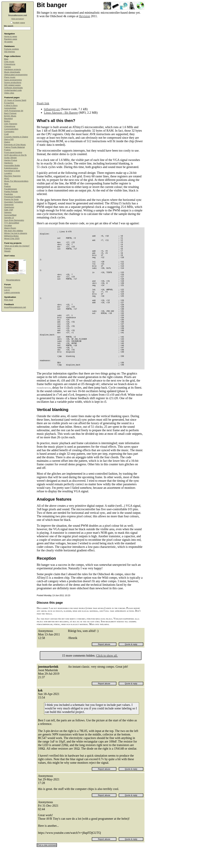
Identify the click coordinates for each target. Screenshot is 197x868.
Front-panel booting (13, 152)
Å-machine (9, 103)
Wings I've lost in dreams (16, 233)
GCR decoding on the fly (15, 155)
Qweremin (9, 205)
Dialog (7, 142)
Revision (85, 16)
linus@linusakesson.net (15, 307)
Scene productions (13, 82)
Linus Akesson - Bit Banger (61, 113)
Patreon (8, 248)
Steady (7, 251)
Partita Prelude (11, 192)
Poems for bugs (11, 199)
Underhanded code (13, 90)
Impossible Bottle (12, 165)
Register (8, 287)
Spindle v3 (9, 218)
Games (8, 67)
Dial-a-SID (9, 139)
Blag (6, 59)
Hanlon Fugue (11, 160)
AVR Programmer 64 (14, 111)
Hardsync (8, 163)
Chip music (9, 62)
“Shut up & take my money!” (17, 246)
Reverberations (13, 280)
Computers (9, 132)
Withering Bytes (11, 236)
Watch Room (10, 228)
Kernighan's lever (12, 171)
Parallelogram (10, 189)
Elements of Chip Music (15, 145)
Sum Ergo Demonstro (14, 220)
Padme (7, 186)
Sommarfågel (10, 215)
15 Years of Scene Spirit (15, 100)
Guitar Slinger (10, 158)
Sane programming (13, 80)
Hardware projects (13, 69)
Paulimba (8, 194)
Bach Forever (10, 113)
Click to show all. (107, 675)
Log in (7, 290)
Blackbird (8, 119)
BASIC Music (10, 116)
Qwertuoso (9, 207)
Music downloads (12, 72)
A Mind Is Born (11, 105)
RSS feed (9, 300)
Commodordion (11, 129)
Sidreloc (8, 212)
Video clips (9, 93)
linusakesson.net (18, 15)
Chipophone (10, 64)
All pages (8, 42)
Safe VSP (9, 210)
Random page (11, 39)
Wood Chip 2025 (12, 238)
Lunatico (8, 173)
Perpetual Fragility (12, 197)
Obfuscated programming (16, 75)
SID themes (10, 52)
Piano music (10, 77)
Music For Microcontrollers (16, 181)
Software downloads (13, 88)
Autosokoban (10, 108)
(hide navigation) (18, 19)
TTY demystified (12, 223)
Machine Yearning (12, 176)
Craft (6, 134)
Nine (6, 184)
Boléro (7, 121)
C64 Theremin (11, 124)
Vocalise (8, 225)
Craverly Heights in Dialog (16, 137)
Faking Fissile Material (14, 147)
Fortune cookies (11, 49)
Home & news (11, 36)
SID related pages (12, 85)
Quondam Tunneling (13, 202)
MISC (7, 178)
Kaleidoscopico (11, 168)
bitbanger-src (52, 109)
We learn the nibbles (14, 231)
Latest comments (12, 292)
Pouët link (43, 103)
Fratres (7, 150)
